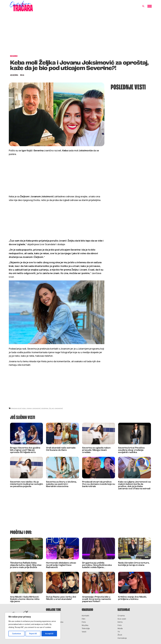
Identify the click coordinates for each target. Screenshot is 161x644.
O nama (121, 616)
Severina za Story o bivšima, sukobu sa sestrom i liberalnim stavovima (61, 484)
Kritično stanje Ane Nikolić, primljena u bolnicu (133, 598)
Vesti (84, 632)
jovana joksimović (34, 408)
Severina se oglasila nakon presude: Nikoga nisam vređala (96, 450)
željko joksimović (56, 408)
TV (119, 632)
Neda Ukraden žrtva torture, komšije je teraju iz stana (134, 564)
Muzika (85, 625)
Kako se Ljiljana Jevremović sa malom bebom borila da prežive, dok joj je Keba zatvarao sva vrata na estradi (134, 485)
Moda (120, 629)
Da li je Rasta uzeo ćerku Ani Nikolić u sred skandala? (61, 598)
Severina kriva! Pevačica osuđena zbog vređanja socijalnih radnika (131, 450)
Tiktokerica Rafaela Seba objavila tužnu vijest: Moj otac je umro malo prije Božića (26, 565)
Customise (17, 634)
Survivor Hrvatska (55, 622)
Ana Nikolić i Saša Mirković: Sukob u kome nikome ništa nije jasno (25, 599)
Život (120, 635)
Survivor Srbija (53, 625)
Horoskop (122, 638)
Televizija (86, 629)
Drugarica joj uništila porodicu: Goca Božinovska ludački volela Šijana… (97, 565)
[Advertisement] (80, 34)
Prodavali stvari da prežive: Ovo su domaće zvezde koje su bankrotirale (99, 484)
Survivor (50, 616)
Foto (84, 622)
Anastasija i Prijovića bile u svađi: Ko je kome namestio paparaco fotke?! (97, 599)
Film (84, 619)
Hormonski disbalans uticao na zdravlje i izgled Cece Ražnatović (61, 565)
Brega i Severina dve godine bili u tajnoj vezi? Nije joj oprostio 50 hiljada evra (25, 450)
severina (45, 408)
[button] (143, 6)
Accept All (49, 634)
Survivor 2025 (53, 619)
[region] (33, 626)
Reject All (33, 634)
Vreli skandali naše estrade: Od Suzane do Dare (61, 449)
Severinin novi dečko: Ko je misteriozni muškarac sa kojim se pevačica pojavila (26, 484)
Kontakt (85, 616)
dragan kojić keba (18, 408)
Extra (120, 622)
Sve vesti (122, 619)
